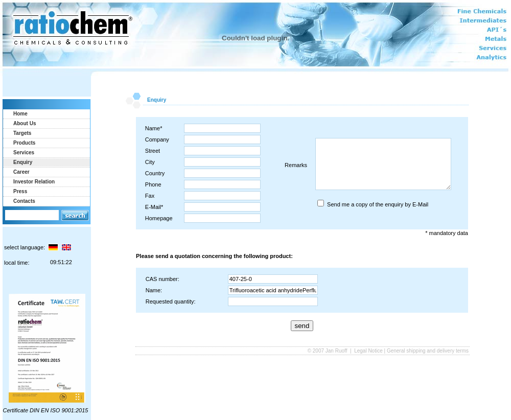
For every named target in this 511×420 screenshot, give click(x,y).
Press (20, 191)
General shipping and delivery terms (428, 351)
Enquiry (23, 162)
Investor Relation (34, 182)
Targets (22, 133)
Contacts (24, 201)
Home (20, 114)
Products (24, 143)
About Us (25, 123)
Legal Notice (368, 351)
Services (24, 153)
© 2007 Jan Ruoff (328, 351)
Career (21, 172)
